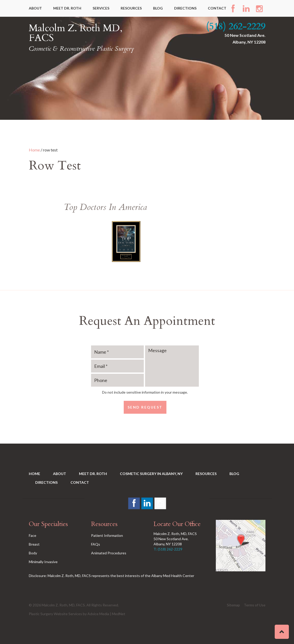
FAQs (96, 544)
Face (33, 535)
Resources (131, 8)
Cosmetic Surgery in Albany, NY (151, 474)
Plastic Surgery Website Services (55, 614)
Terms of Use (255, 605)
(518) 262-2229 (236, 26)
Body (33, 553)
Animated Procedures (109, 553)
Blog (158, 8)
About (35, 8)
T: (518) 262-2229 (168, 549)
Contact (217, 8)
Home (34, 150)
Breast (34, 544)
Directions (185, 8)
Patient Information (107, 535)
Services (101, 8)
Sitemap (233, 605)
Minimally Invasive (43, 562)
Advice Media (98, 614)
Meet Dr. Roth (67, 8)
